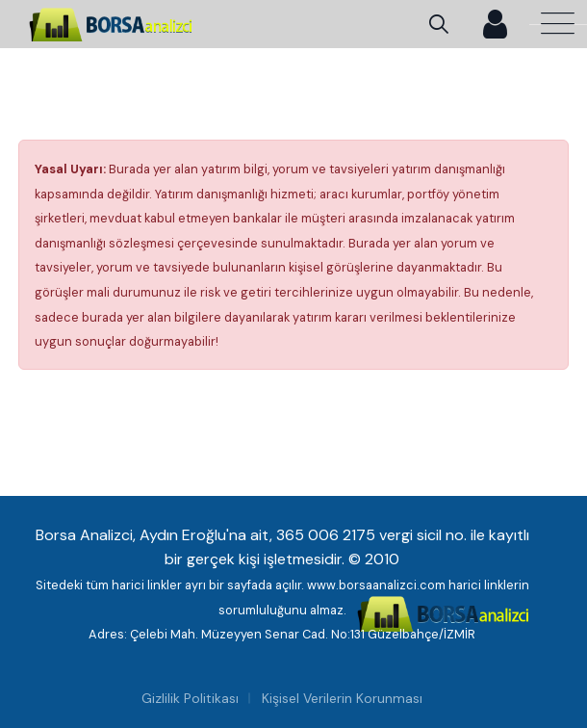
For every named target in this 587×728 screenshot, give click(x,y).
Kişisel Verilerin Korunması (342, 698)
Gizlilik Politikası (190, 698)
